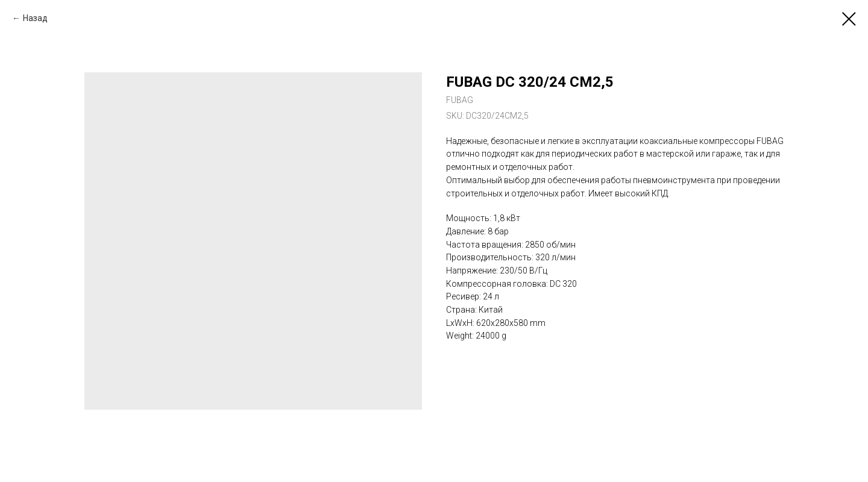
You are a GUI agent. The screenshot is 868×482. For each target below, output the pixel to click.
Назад (35, 18)
